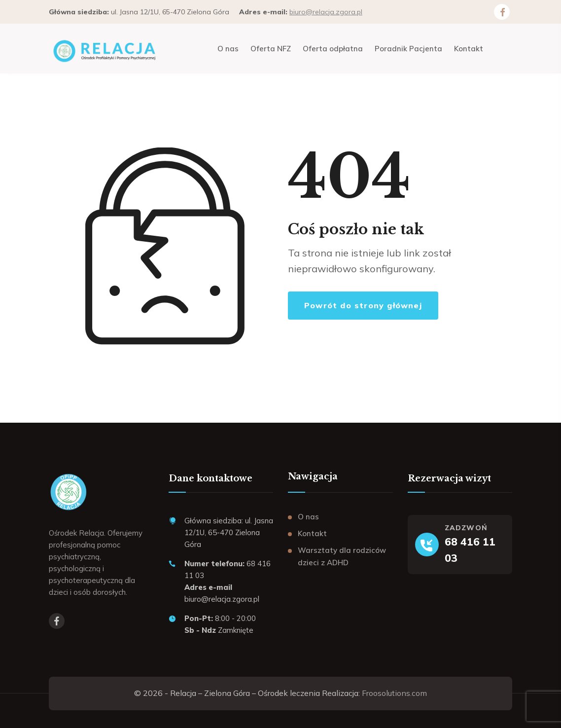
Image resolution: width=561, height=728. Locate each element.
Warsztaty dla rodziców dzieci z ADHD (342, 557)
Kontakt (312, 533)
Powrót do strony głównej (363, 305)
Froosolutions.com (394, 693)
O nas (308, 517)
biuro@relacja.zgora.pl (326, 12)
